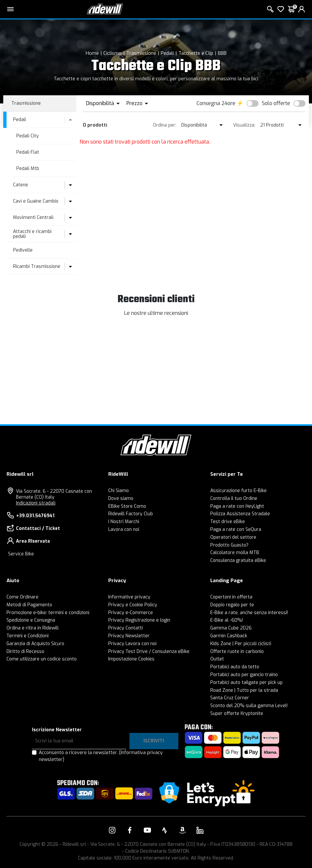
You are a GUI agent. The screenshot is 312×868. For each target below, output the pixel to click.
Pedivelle (23, 250)
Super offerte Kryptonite (237, 713)
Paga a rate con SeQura (236, 529)
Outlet (217, 659)
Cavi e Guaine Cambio (36, 201)
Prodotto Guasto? (229, 545)
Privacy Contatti (126, 628)
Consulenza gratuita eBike (238, 560)
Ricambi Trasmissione (37, 266)
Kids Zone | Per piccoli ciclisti (241, 644)
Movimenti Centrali (33, 217)
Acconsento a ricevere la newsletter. (101, 756)
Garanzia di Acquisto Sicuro (35, 644)
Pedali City (28, 136)
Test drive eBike (228, 522)
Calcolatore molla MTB (235, 553)
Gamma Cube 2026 (231, 628)
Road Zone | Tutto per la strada (244, 690)
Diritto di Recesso (25, 651)
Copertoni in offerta (231, 597)
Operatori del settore (233, 537)
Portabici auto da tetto (235, 667)
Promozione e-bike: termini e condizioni (48, 613)
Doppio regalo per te (232, 605)
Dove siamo (121, 498)
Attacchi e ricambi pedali (32, 234)
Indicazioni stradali (36, 503)
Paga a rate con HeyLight (237, 506)
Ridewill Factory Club (131, 514)
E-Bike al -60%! (227, 620)
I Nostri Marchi (124, 522)
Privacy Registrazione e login (139, 620)
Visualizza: (244, 125)
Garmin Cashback (229, 636)
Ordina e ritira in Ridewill (33, 628)
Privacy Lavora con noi (132, 644)
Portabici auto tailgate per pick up (246, 682)
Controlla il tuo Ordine (234, 498)
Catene (21, 185)
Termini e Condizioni (28, 636)
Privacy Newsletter (129, 636)
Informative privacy (129, 597)
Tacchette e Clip (196, 53)
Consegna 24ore (216, 103)
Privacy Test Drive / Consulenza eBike (149, 651)
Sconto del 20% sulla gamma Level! (249, 706)
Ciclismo (112, 53)
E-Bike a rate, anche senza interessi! (249, 613)
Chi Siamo (119, 491)
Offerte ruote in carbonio (237, 651)
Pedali (167, 53)
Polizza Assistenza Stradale (240, 514)
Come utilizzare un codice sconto (42, 659)
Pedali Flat (28, 152)
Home (92, 53)
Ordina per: (165, 125)
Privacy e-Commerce (131, 613)
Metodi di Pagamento (29, 605)
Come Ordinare (22, 597)
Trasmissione (141, 53)
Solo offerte (276, 103)
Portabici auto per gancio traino (244, 675)
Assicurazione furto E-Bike (238, 491)
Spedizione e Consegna (31, 620)
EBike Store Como (127, 506)
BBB (222, 53)
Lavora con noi (124, 529)
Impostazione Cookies (131, 659)
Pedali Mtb (28, 169)
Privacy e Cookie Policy (133, 605)
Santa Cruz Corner (230, 698)
